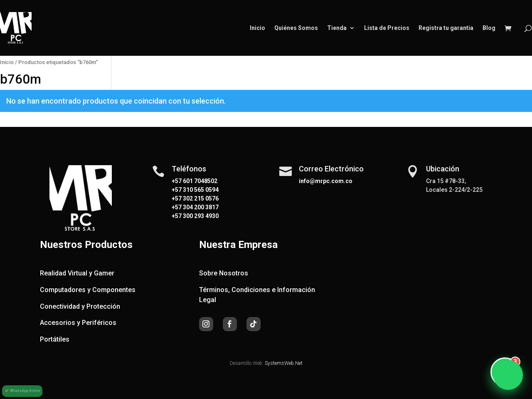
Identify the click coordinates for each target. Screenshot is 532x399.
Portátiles (55, 339)
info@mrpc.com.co (326, 181)
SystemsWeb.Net (284, 363)
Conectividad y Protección (80, 306)
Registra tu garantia (446, 28)
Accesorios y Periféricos (78, 323)
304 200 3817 (200, 207)
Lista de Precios (387, 28)
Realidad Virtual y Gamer (77, 273)
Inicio (257, 28)
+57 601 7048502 (195, 181)
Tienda (337, 28)
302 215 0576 (200, 198)
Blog (489, 28)
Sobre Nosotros (224, 273)
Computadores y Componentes (88, 290)
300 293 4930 (200, 216)
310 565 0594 (200, 190)
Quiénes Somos (296, 28)
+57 (177, 190)
